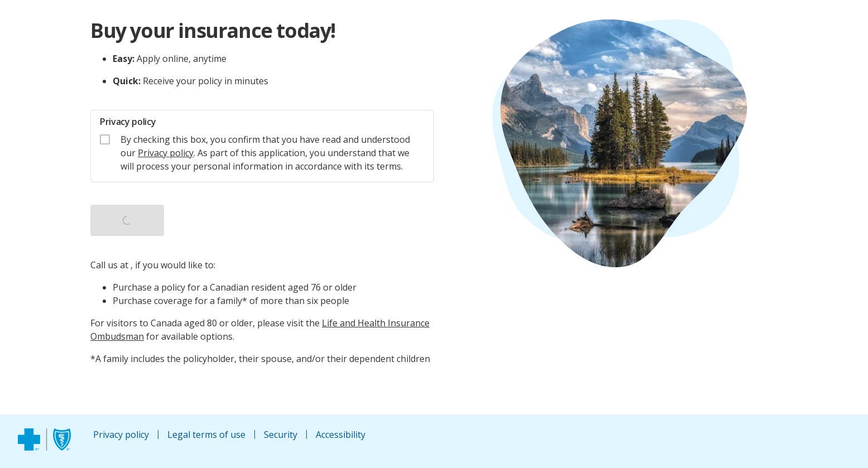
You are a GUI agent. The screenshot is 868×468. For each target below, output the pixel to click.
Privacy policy (166, 153)
